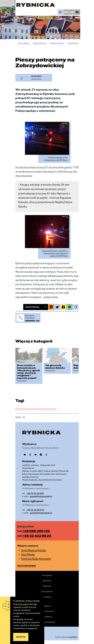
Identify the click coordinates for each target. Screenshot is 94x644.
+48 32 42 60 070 (35, 510)
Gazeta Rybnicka (40, 43)
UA (72, 12)
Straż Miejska (28, 554)
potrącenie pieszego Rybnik (47, 409)
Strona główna (24, 43)
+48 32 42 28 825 (35, 493)
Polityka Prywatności (47, 611)
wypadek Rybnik (31, 409)
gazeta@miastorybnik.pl (41, 496)
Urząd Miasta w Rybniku (34, 550)
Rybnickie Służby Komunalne (36, 559)
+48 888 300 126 (36, 531)
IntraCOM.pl (73, 637)
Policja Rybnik (20, 409)
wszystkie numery (27, 566)
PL (77, 12)
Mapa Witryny (47, 617)
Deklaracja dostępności (47, 622)
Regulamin (47, 606)
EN (66, 12)
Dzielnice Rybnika (57, 43)
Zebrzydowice (73, 43)
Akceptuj (21, 637)
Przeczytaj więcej (21, 604)
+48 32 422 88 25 (37, 536)
